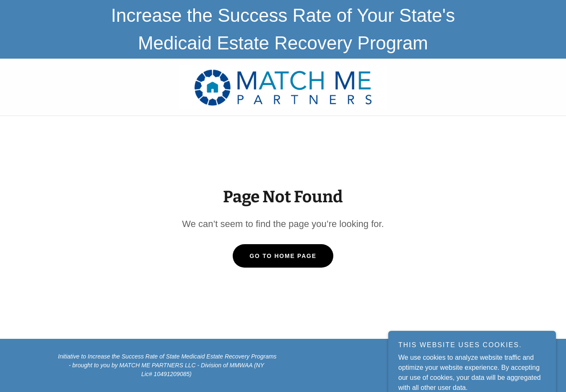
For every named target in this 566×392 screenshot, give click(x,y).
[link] (283, 86)
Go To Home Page (283, 256)
